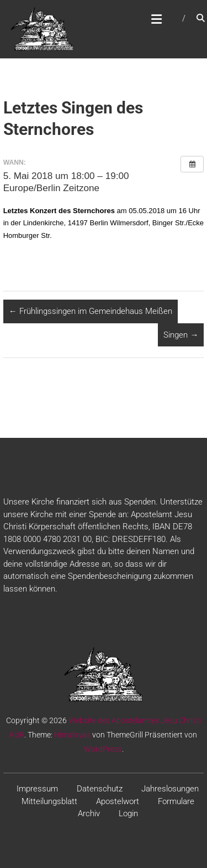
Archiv (89, 813)
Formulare (176, 801)
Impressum (37, 789)
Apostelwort (118, 801)
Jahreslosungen (170, 789)
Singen (181, 335)
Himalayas (72, 735)
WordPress (103, 749)
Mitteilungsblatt (49, 801)
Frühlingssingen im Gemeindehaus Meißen (91, 311)
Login (128, 813)
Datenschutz (100, 789)
